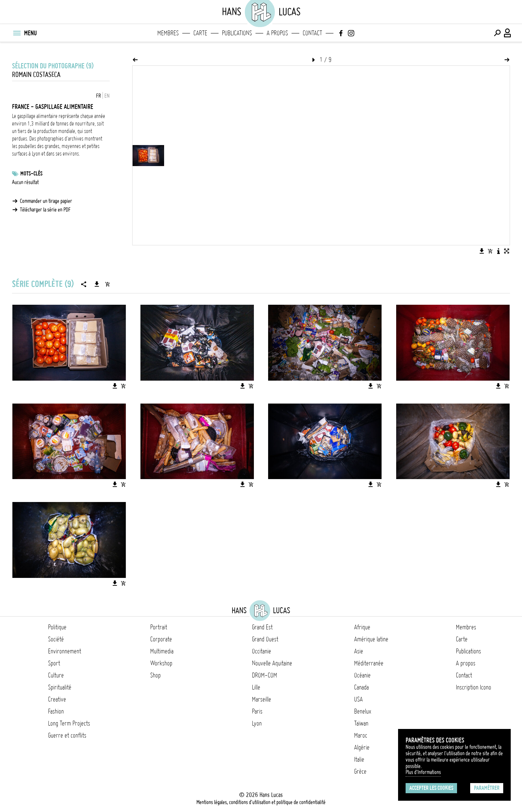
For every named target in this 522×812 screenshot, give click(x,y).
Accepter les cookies (431, 788)
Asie (359, 651)
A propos (277, 33)
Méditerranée (369, 663)
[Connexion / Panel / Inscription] (508, 33)
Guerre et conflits (67, 735)
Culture (56, 675)
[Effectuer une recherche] (497, 33)
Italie (359, 759)
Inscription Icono (474, 687)
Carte (200, 33)
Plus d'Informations (423, 772)
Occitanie (262, 651)
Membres (168, 33)
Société (56, 639)
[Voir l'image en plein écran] (507, 251)
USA (358, 699)
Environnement (65, 651)
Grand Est (262, 627)
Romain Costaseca (36, 75)
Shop (155, 675)
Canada (361, 687)
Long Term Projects (69, 723)
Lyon (257, 723)
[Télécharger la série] (97, 284)
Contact (312, 33)
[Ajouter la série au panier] (107, 284)
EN (107, 96)
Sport (54, 663)
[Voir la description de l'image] (498, 251)
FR (99, 96)
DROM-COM (265, 675)
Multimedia (162, 651)
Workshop (161, 663)
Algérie (362, 747)
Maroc (361, 735)
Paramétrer (487, 788)
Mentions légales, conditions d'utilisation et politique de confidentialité (261, 802)
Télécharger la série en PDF (45, 210)
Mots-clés (31, 174)
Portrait (159, 627)
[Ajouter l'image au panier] (490, 251)
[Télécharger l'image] (482, 251)
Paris (257, 711)
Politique (57, 627)
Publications (237, 33)
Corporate (161, 639)
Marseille (262, 699)
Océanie (362, 675)
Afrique (362, 627)
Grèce (360, 771)
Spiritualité (60, 687)
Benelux (363, 711)
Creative (57, 699)
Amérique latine (371, 639)
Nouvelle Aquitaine (272, 663)
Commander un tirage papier (46, 201)
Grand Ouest (265, 639)
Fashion (56, 711)
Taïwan (361, 723)
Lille (256, 687)
